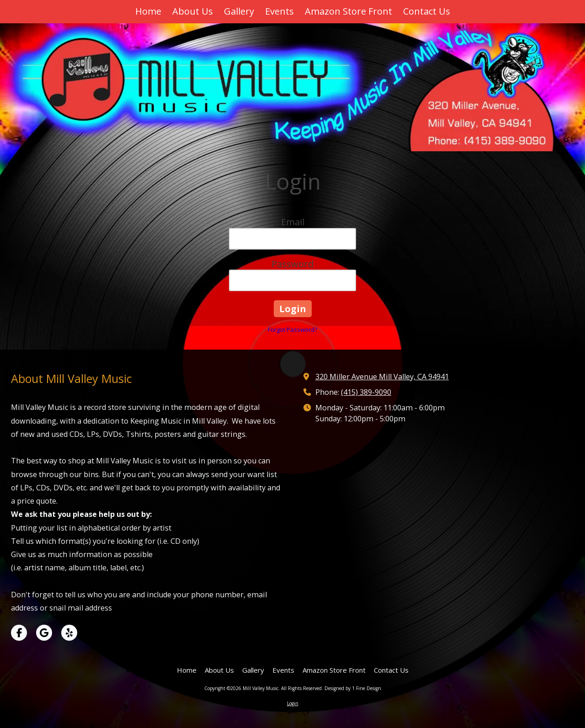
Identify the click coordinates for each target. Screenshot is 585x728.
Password (292, 264)
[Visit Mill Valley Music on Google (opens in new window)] (44, 633)
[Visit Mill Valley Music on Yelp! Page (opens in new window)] (69, 633)
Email (293, 222)
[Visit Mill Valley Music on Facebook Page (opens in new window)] (19, 633)
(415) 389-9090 (366, 392)
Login (293, 703)
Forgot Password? (292, 329)
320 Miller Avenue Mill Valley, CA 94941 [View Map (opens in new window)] (382, 377)
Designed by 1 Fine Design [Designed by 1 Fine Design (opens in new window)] (353, 688)
